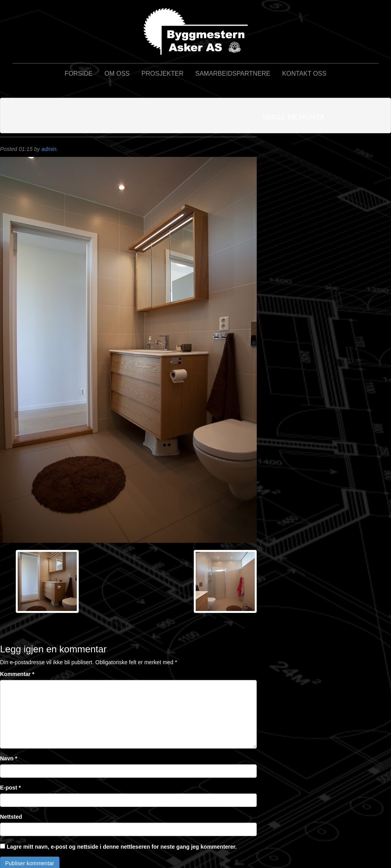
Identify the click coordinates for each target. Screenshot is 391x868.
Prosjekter (162, 74)
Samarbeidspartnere (233, 74)
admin (49, 149)
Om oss (117, 74)
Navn (9, 758)
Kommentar (17, 674)
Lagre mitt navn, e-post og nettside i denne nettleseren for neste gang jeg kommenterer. (122, 847)
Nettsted (11, 817)
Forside (79, 74)
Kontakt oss (304, 74)
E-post (10, 788)
